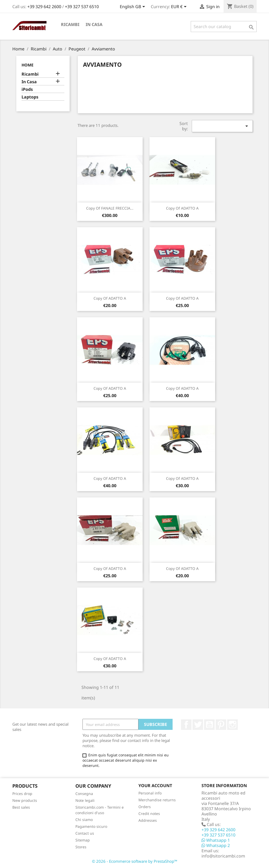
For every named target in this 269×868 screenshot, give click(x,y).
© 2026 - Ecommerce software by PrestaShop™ (135, 861)
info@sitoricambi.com (223, 856)
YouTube (209, 725)
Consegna (84, 794)
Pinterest (221, 725)
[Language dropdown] (133, 7)
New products (25, 800)
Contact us (85, 833)
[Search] (224, 27)
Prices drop (22, 794)
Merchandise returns (157, 800)
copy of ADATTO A (182, 208)
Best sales (21, 807)
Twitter (198, 725)
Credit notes (149, 814)
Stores (81, 847)
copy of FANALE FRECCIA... (110, 208)
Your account (155, 786)
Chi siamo (84, 820)
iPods (27, 89)
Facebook (186, 725)
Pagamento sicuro (91, 826)
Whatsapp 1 (216, 840)
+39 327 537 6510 (82, 7)
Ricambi (70, 24)
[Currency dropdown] (180, 7)
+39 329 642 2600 (45, 7)
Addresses (148, 820)
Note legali (85, 800)
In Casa (94, 24)
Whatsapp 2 (216, 845)
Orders (145, 807)
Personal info (150, 793)
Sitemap (83, 840)
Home (27, 65)
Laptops (30, 97)
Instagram (232, 725)
